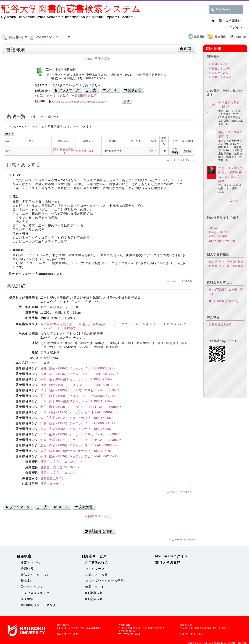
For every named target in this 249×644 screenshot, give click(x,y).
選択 (127, 102)
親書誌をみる (220, 64)
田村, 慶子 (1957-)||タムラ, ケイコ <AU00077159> (78, 423)
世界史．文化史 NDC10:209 (61, 473)
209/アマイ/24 (85, 151)
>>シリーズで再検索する (60, 328)
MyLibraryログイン (171, 556)
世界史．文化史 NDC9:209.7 (61, 462)
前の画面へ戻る (99, 59)
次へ (233, 201)
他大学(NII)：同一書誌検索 (226, 266)
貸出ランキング (32, 587)
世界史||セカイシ (53, 478)
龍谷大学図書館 (168, 563)
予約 (175, 153)
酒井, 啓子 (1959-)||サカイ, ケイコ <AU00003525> (78, 368)
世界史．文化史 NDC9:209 (60, 467)
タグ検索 (27, 599)
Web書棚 (187, 151)
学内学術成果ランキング (38, 605)
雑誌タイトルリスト (35, 575)
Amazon (215, 228)
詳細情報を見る (86, 95)
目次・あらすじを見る (53, 95)
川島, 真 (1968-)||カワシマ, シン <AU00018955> (76, 401)
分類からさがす (222, 73)
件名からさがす (222, 77)
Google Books (219, 232)
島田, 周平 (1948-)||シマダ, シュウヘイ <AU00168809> (81, 407)
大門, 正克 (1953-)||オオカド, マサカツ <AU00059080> (81, 434)
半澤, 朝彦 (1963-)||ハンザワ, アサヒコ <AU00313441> (81, 390)
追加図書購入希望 (220, 325)
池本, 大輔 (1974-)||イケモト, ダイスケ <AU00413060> (81, 440)
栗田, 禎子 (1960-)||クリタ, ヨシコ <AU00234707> (78, 396)
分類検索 (27, 569)
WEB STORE (218, 236)
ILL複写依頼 (94, 593)
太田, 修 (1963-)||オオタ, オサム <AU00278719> (76, 451)
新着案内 (27, 581)
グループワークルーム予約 (105, 581)
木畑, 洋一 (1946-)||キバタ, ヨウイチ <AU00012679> (79, 374)
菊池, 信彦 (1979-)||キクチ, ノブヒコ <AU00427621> (79, 456)
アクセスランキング (35, 593)
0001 (8, 151)
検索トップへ (30, 563)
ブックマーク (95, 569)
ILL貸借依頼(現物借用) (224, 301)
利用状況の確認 (96, 563)
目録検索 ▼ (15, 37)
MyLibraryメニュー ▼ (50, 37)
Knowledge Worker (222, 241)
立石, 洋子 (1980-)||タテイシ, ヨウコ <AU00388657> (79, 445)
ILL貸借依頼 (94, 599)
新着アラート (95, 587)
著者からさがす (222, 68)
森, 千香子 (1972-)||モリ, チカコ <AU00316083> (76, 418)
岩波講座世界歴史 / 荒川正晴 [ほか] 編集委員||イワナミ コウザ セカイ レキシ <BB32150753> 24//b (113, 324)
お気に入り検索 (96, 575)
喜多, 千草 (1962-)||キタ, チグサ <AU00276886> (76, 429)
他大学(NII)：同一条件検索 (226, 262)
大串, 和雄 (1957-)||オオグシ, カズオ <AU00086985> (79, 412)
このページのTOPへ (182, 160)
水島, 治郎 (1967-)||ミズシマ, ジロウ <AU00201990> (79, 385)
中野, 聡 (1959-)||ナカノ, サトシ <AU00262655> (76, 379)
